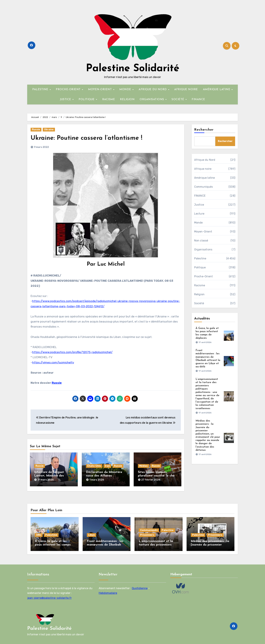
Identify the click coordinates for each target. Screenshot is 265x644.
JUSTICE (66, 99)
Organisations (203, 249)
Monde (198, 223)
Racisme (200, 285)
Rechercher (204, 130)
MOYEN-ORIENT (100, 90)
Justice (199, 205)
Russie (36, 130)
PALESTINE (41, 90)
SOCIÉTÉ (178, 99)
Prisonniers (147, 534)
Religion (199, 294)
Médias (143, 466)
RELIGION (127, 99)
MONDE (126, 90)
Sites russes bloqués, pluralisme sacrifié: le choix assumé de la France (157, 476)
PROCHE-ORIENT (69, 90)
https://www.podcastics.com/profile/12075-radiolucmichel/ (72, 352)
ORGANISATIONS (152, 99)
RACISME (109, 99)
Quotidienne (140, 587)
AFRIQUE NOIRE (186, 90)
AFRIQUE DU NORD (153, 90)
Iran (107, 466)
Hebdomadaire (108, 592)
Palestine (200, 258)
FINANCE (198, 99)
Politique (200, 267)
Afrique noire (203, 169)
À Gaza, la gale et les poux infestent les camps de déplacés (53, 544)
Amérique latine (205, 178)
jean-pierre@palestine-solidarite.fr (49, 597)
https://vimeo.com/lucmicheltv (53, 362)
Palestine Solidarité (133, 69)
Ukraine (49, 130)
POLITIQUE (87, 99)
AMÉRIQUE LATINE (217, 90)
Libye (92, 534)
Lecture (199, 214)
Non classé (201, 241)
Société (199, 303)
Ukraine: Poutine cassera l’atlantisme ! (89, 138)
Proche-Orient (204, 276)
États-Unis (94, 466)
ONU (39, 534)
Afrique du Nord (205, 160)
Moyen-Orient (203, 232)
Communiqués (204, 187)
